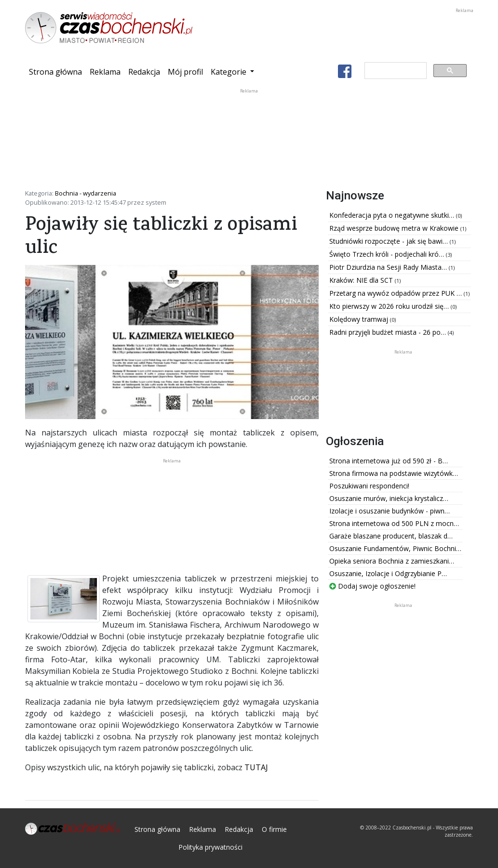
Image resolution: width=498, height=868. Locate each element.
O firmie (274, 829)
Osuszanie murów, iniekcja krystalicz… (389, 498)
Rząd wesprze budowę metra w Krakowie (395, 228)
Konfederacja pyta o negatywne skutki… (393, 215)
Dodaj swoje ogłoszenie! (372, 586)
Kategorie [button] (229, 72)
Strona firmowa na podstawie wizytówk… (394, 473)
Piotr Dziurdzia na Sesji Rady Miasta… (389, 267)
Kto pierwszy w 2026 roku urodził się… (390, 306)
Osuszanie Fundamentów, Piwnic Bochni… (395, 548)
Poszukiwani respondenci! (369, 486)
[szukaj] (395, 71)
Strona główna (57, 71)
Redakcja (144, 72)
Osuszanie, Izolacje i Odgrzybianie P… (388, 573)
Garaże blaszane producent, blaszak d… (391, 536)
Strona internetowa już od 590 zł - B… (389, 461)
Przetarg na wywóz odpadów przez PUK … (397, 293)
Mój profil (185, 72)
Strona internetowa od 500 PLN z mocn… (394, 523)
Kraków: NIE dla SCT (362, 280)
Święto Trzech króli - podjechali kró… (388, 254)
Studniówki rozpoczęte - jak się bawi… (390, 241)
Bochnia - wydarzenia (86, 193)
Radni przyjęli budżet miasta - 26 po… (389, 332)
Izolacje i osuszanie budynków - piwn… (390, 511)
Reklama (105, 72)
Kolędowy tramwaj (360, 319)
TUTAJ (256, 767)
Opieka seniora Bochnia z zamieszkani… (392, 561)
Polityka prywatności (210, 847)
